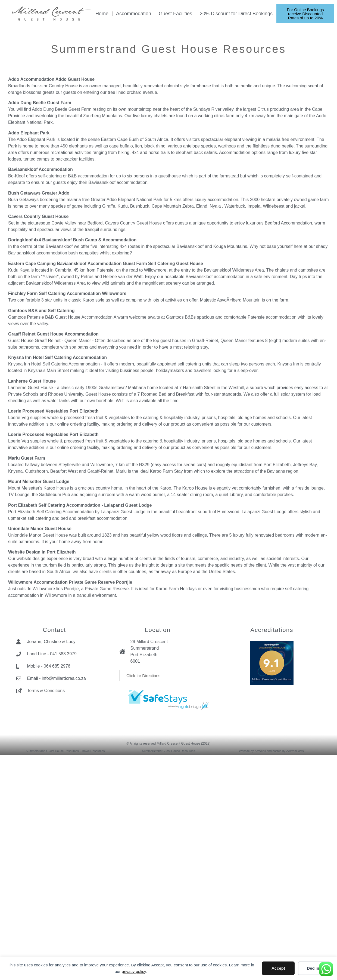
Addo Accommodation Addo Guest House (51, 174)
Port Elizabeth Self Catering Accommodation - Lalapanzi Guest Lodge (80, 600)
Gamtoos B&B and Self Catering (41, 405)
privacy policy (134, 971)
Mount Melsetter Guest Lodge (39, 577)
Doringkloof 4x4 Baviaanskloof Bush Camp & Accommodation (72, 335)
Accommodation (134, 14)
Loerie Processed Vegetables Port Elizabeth (53, 506)
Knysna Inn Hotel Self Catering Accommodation (57, 452)
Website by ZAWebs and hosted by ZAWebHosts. (272, 751)
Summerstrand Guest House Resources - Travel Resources (65, 751)
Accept (278, 968)
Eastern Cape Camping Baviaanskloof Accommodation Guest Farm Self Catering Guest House (106, 358)
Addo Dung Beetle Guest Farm (40, 198)
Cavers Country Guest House (38, 311)
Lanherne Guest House (32, 476)
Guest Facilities (175, 14)
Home (102, 14)
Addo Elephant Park (29, 228)
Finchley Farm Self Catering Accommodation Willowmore (67, 388)
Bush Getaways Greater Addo (39, 288)
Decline (314, 968)
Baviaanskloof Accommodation (40, 264)
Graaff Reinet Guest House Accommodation (53, 429)
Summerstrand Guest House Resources (168, 751)
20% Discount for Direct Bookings (236, 14)
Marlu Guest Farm (27, 553)
